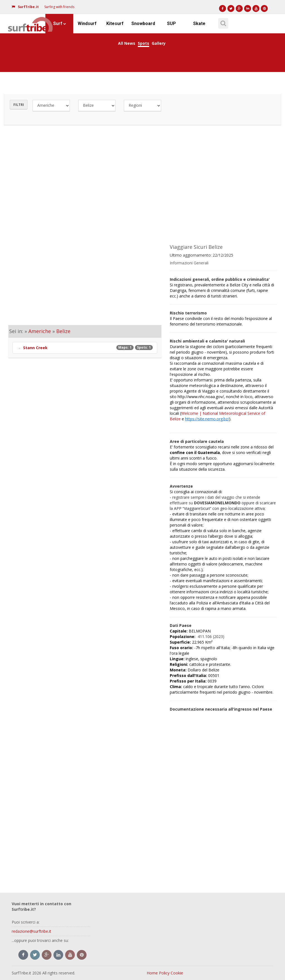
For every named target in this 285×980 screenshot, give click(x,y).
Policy (164, 973)
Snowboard (143, 23)
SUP (171, 23)
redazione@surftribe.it (31, 931)
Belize (63, 331)
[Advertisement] (142, 182)
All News (127, 43)
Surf (60, 23)
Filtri (19, 105)
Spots (143, 43)
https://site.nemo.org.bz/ (207, 419)
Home (152, 973)
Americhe (40, 331)
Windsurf (87, 23)
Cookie (177, 973)
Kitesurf (115, 23)
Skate (199, 23)
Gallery (159, 43)
